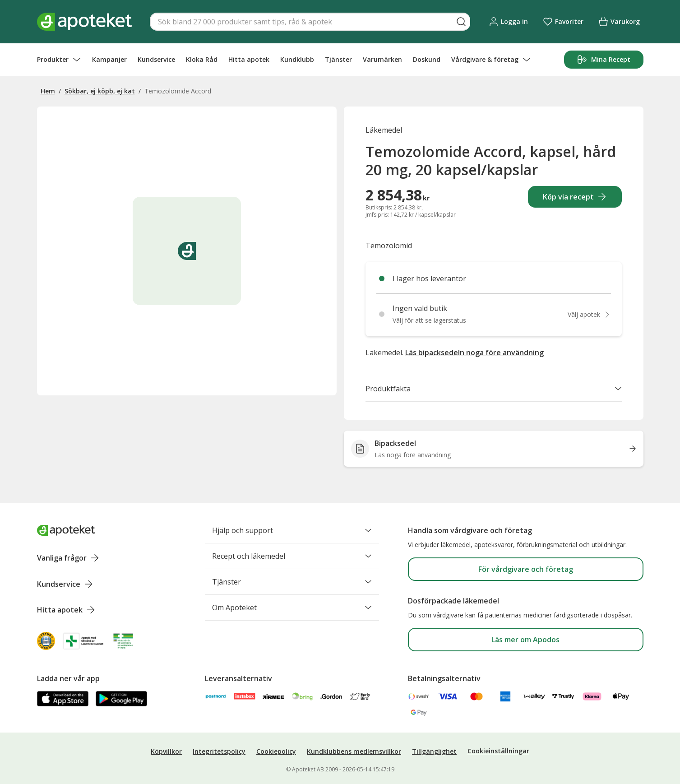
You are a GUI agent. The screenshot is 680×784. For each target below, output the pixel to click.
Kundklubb (297, 59)
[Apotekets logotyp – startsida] (84, 22)
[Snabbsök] (310, 22)
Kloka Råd (202, 59)
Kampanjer (109, 59)
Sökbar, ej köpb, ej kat (100, 91)
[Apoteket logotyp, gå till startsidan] (66, 530)
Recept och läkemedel (292, 556)
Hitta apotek (249, 59)
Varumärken (382, 59)
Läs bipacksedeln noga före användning (474, 353)
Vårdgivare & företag (491, 60)
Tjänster (338, 59)
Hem (48, 91)
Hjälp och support (292, 530)
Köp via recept (575, 197)
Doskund (427, 59)
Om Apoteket (292, 608)
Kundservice (156, 59)
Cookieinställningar (498, 751)
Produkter (59, 60)
